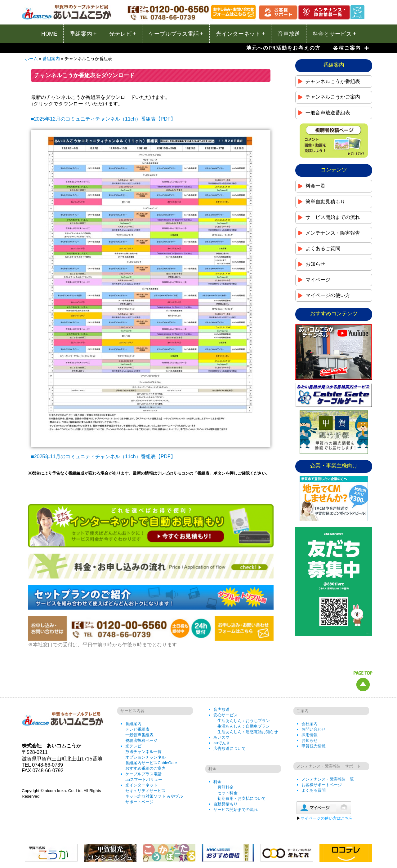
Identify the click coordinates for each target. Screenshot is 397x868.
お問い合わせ (314, 729)
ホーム (31, 59)
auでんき (222, 743)
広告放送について (230, 748)
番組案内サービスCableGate (151, 763)
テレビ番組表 (137, 729)
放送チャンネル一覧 (143, 752)
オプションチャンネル (145, 757)
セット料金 (227, 793)
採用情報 (310, 735)
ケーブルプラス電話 (143, 774)
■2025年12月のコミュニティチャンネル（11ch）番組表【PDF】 (103, 119)
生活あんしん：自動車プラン (244, 726)
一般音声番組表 (139, 735)
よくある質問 (314, 790)
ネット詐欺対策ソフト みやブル (154, 796)
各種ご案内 (351, 48)
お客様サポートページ (322, 785)
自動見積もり (225, 804)
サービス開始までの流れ (236, 810)
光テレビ (133, 746)
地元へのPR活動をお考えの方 (283, 48)
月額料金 (225, 787)
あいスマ (221, 737)
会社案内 (310, 724)
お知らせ (310, 740)
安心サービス (225, 715)
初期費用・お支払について (242, 798)
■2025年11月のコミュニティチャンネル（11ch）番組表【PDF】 (103, 456)
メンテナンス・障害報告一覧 (328, 779)
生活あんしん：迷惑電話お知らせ (248, 732)
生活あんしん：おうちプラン (244, 721)
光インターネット (141, 785)
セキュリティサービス (145, 791)
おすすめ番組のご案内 (145, 768)
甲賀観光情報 (314, 746)
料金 (217, 782)
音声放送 (221, 709)
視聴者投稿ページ (141, 740)
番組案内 (51, 59)
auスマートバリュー (144, 779)
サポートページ (139, 802)
